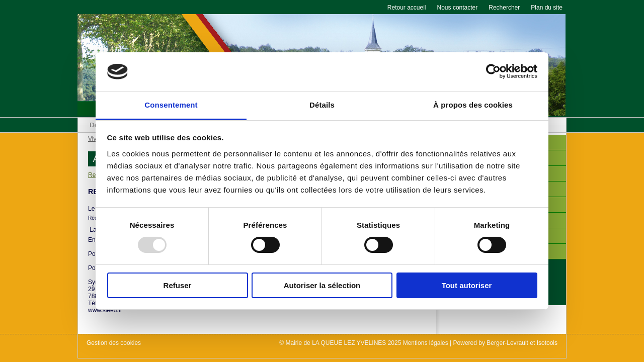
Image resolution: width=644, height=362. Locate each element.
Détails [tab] (322, 105)
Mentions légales (426, 343)
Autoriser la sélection (322, 285)
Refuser (178, 285)
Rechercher (504, 8)
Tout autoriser (467, 285)
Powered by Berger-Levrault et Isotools (505, 343)
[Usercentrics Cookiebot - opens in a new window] (493, 71)
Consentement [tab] (171, 105)
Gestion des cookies (114, 343)
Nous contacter (458, 8)
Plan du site (547, 8)
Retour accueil (407, 8)
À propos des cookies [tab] (473, 105)
